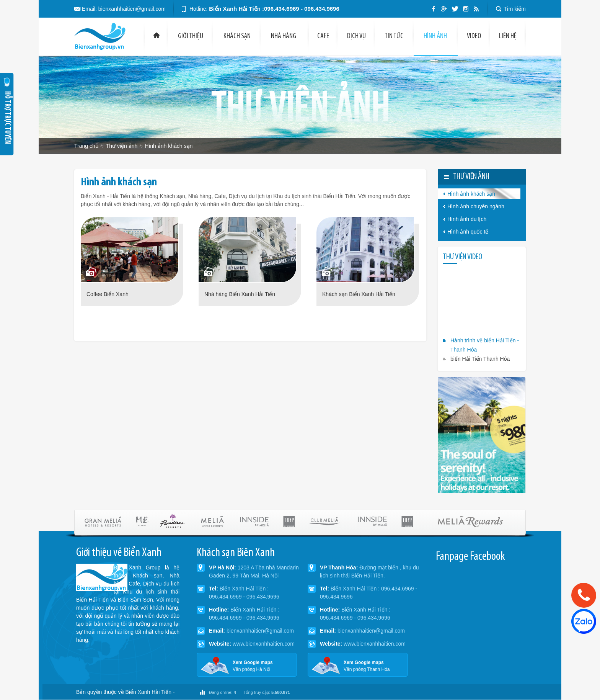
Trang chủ (86, 146)
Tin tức (395, 36)
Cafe (323, 36)
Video (474, 36)
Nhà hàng (285, 36)
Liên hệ (508, 36)
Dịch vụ (356, 36)
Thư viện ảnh (122, 146)
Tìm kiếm (515, 9)
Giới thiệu (191, 36)
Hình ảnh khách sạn (169, 146)
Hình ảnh (436, 36)
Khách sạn (237, 36)
